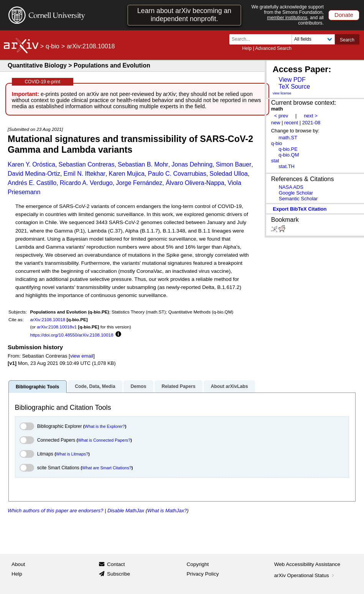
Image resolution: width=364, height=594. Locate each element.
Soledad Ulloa (229, 174)
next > (311, 116)
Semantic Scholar (298, 199)
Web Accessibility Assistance (307, 564)
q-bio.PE (288, 149)
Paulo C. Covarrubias (177, 174)
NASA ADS (291, 187)
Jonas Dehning (192, 164)
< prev (281, 116)
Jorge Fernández (139, 183)
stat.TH (287, 166)
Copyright (198, 564)
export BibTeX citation (300, 209)
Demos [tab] (138, 386)
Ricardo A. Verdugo (86, 183)
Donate (344, 15)
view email (82, 356)
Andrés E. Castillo (32, 183)
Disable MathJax (126, 511)
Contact (116, 564)
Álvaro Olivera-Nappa (195, 183)
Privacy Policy (203, 574)
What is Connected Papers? (104, 440)
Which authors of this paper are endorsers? (55, 511)
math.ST (288, 138)
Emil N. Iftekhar (85, 174)
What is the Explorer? (105, 426)
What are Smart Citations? (107, 468)
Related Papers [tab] (178, 386)
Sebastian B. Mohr (143, 164)
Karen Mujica (127, 174)
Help (247, 48)
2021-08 (311, 123)
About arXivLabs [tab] (229, 386)
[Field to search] (313, 39)
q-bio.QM (289, 155)
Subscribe (119, 574)
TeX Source (294, 87)
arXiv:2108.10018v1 (57, 327)
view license (282, 93)
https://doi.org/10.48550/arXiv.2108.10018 (72, 335)
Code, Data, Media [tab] (95, 386)
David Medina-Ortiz (34, 174)
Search (347, 40)
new (276, 123)
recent (291, 123)
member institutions (287, 18)
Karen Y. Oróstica (31, 164)
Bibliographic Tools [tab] (37, 387)
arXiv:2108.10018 (48, 319)
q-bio (53, 46)
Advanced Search (273, 48)
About (18, 564)
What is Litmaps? (72, 454)
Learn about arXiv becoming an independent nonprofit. (184, 15)
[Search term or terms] (263, 39)
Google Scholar (296, 193)
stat (275, 161)
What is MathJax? (167, 511)
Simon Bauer (234, 164)
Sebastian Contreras (87, 164)
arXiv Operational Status (305, 575)
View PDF (292, 80)
